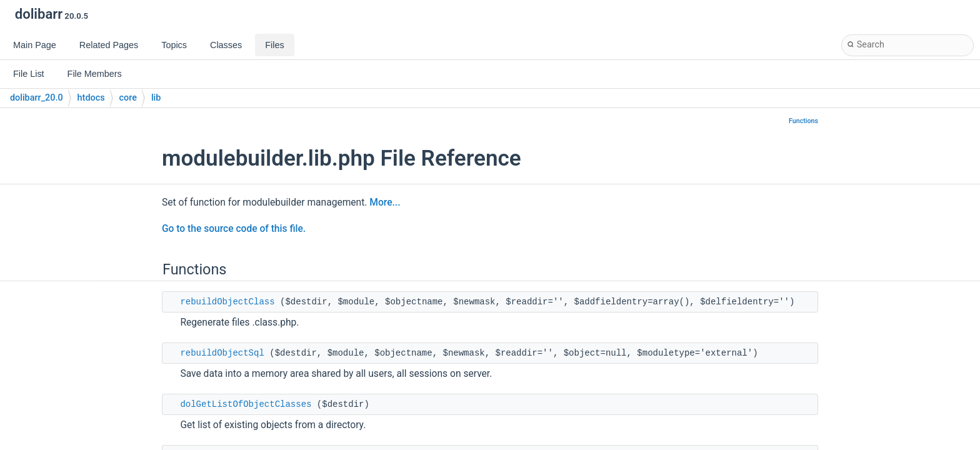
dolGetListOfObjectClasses (246, 404)
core (128, 98)
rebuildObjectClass (227, 302)
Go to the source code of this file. (234, 229)
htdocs (91, 98)
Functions (803, 121)
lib (156, 98)
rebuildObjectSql (222, 353)
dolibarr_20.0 (37, 98)
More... (385, 202)
